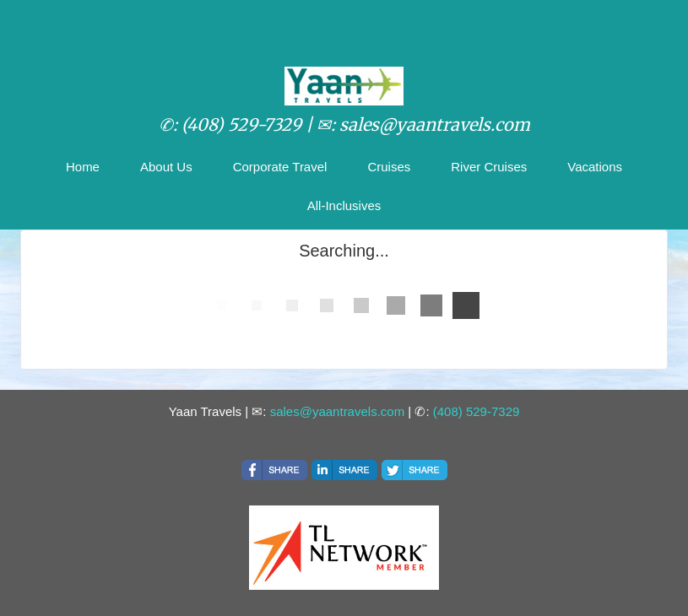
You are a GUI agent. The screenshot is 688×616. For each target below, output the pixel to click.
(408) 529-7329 (477, 411)
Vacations (595, 167)
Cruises (389, 167)
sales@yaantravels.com (337, 411)
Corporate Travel (280, 167)
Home (83, 167)
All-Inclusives (344, 205)
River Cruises (489, 167)
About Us (166, 167)
